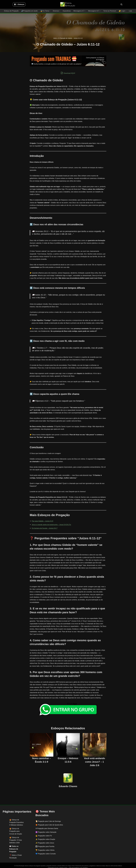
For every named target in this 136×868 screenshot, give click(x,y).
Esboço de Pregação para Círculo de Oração (16, 829)
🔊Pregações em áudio (30, 11)
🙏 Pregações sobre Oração (45, 837)
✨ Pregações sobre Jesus (45, 840)
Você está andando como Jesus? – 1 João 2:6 (95, 759)
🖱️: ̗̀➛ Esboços (19, 4)
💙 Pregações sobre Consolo (46, 851)
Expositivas (67, 11)
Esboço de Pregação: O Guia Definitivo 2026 (16, 837)
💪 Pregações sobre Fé (44, 833)
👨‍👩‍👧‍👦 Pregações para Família (45, 844)
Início (55, 38)
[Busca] (121, 4)
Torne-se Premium (109, 11)
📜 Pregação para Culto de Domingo (48, 819)
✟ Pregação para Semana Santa (47, 826)
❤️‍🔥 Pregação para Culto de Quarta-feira (49, 822)
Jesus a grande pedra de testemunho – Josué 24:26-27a (51, 525)
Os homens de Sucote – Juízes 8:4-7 (44, 528)
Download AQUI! (68, 73)
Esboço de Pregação (12, 11)
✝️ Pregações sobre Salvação (46, 829)
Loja (130, 11)
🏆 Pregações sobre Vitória (45, 847)
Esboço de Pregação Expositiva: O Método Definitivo (17, 820)
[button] (50, 11)
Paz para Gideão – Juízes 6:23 (42, 521)
